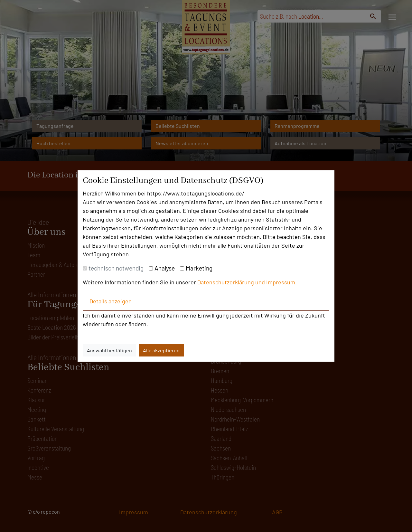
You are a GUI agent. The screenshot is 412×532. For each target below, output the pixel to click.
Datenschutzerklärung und (232, 282)
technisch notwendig (116, 268)
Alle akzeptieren (161, 350)
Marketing (199, 268)
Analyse (165, 268)
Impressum (281, 282)
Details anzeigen (111, 301)
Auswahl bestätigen (109, 350)
